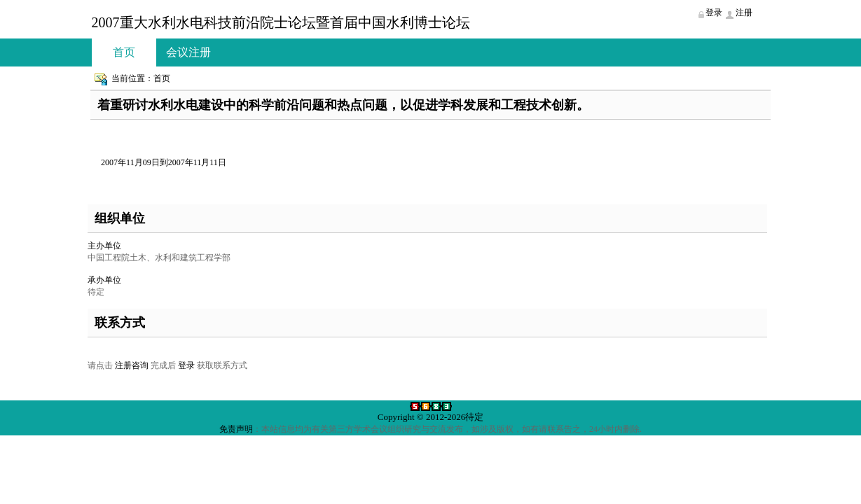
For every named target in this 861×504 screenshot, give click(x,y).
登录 (186, 365)
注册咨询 (132, 365)
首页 (124, 52)
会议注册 (188, 52)
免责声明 (236, 429)
